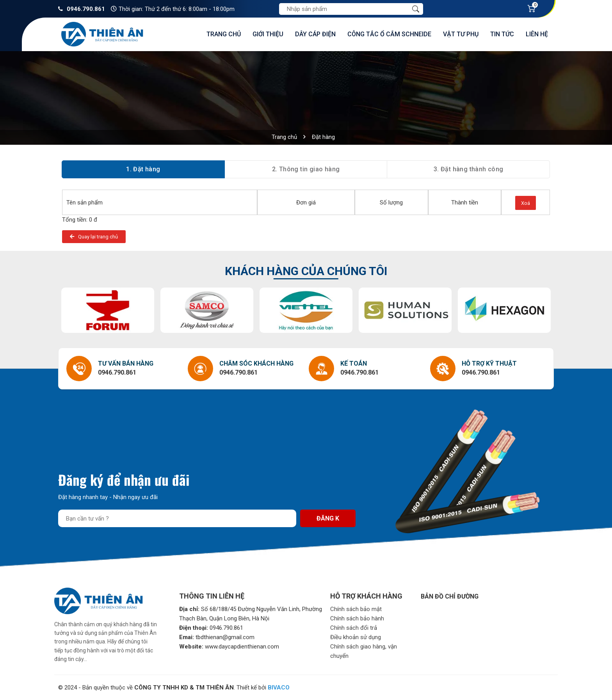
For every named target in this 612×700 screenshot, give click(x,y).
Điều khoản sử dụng (356, 637)
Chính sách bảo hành (357, 618)
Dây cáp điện (315, 34)
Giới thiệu (268, 34)
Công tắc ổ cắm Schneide (389, 34)
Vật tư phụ (461, 34)
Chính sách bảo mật (356, 609)
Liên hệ (537, 34)
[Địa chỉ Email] (177, 518)
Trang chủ (224, 34)
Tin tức (502, 34)
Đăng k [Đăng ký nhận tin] (328, 518)
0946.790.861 (86, 9)
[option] (108, 310)
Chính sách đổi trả (354, 628)
